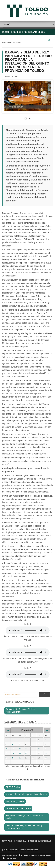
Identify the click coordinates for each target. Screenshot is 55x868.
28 (32, 758)
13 (26, 749)
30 (45, 758)
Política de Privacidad (29, 850)
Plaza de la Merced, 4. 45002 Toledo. (35, 856)
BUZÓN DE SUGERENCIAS (39, 841)
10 (6, 749)
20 (26, 753)
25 (13, 758)
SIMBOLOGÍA (20, 841)
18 (13, 753)
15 (39, 749)
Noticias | (17, 32)
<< (8, 730)
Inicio (6, 32)
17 (6, 753)
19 (20, 753)
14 (32, 749)
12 (20, 749)
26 (20, 758)
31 (6, 762)
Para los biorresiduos (12, 43)
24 (6, 758)
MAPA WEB (7, 841)
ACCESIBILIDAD (11, 850)
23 (45, 753)
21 (32, 753)
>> (47, 730)
